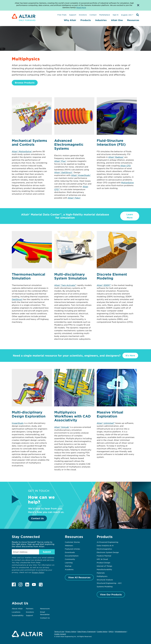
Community (70, 559)
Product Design (103, 563)
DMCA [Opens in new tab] (111, 632)
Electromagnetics (104, 549)
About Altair (17, 609)
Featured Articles (72, 549)
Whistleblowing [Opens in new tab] (121, 632)
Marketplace (105, 15)
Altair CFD (126, 165)
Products (86, 20)
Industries (101, 20)
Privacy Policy (38, 572)
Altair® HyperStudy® (81, 175)
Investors (83, 15)
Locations (16, 612)
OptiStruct (17, 299)
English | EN (126, 15)
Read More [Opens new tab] (81, 7)
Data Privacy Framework (87, 632)
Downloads (70, 552)
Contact (93, 15)
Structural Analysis (105, 580)
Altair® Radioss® (116, 157)
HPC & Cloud (102, 559)
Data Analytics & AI (105, 545)
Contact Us (37, 518)
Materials (101, 573)
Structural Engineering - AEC (109, 583)
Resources (133, 20)
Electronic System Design (108, 552)
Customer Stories (72, 542)
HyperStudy (18, 423)
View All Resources (79, 577)
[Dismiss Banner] (138, 5)
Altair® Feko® (74, 198)
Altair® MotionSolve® (22, 151)
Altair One (117, 20)
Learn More (130, 216)
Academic (69, 569)
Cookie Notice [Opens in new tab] (102, 632)
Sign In (116, 15)
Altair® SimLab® (62, 427)
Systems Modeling (105, 586)
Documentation (72, 556)
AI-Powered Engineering (107, 542)
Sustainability (18, 615)
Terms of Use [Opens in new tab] (59, 632)
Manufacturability (104, 569)
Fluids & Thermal (104, 556)
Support (73, 15)
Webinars (69, 545)
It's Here (130, 355)
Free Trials (62, 15)
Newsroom (45, 609)
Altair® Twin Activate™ (65, 285)
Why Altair (70, 20)
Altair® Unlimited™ (106, 423)
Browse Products (25, 83)
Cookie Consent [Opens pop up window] (60, 634)
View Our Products (111, 594)
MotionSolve (127, 182)
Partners (30, 609)
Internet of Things (104, 566)
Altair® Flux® (60, 161)
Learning (69, 563)
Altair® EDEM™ (104, 285)
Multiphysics (102, 576)
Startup (68, 566)
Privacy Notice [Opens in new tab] (71, 632)
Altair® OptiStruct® (63, 172)
